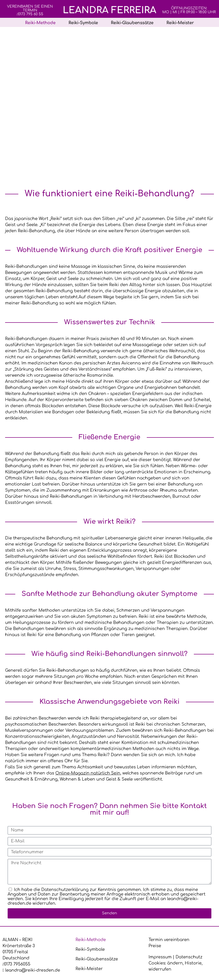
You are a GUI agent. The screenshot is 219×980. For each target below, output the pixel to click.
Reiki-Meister (180, 23)
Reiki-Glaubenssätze (132, 23)
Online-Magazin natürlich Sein (88, 773)
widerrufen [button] (160, 969)
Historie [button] (193, 963)
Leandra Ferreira (110, 10)
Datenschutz (189, 957)
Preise (155, 946)
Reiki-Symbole (83, 23)
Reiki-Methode (40, 23)
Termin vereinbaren (169, 940)
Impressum (160, 957)
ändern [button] (175, 963)
